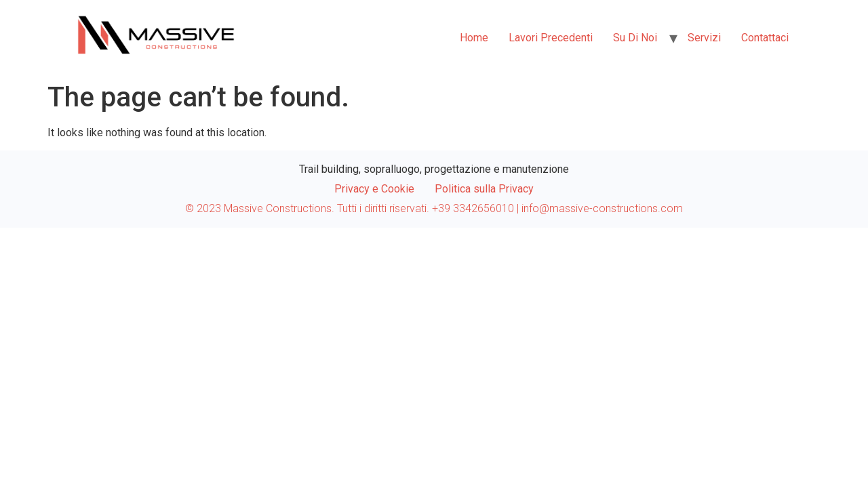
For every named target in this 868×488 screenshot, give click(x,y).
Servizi (704, 38)
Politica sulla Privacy (484, 189)
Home (474, 38)
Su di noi (635, 38)
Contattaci (765, 38)
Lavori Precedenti (551, 38)
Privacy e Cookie (374, 189)
